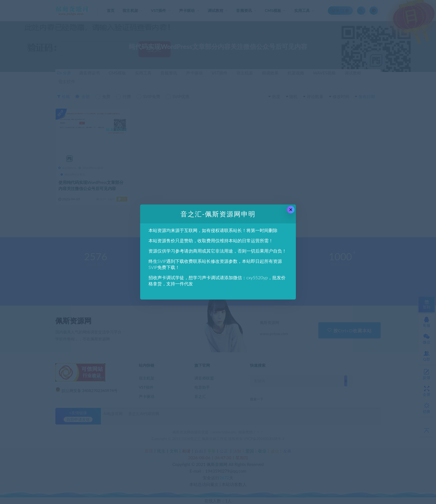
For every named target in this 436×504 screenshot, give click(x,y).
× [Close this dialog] (291, 210)
